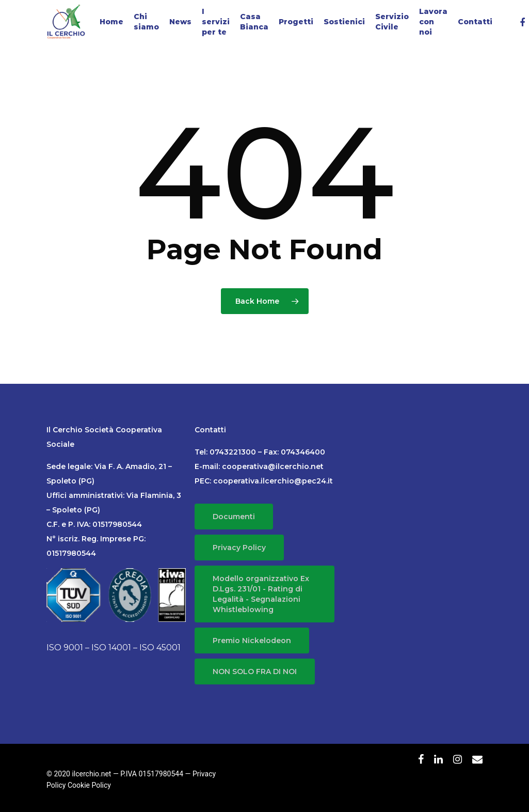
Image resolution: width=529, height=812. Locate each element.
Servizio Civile (392, 22)
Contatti (475, 22)
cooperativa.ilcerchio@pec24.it (273, 481)
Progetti (296, 22)
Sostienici (344, 22)
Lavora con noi (433, 22)
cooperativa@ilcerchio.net (273, 466)
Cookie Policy (89, 785)
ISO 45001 (160, 647)
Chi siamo (146, 22)
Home (111, 22)
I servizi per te (216, 22)
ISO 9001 (65, 647)
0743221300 (233, 452)
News (180, 22)
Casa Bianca (254, 22)
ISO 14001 (111, 647)
